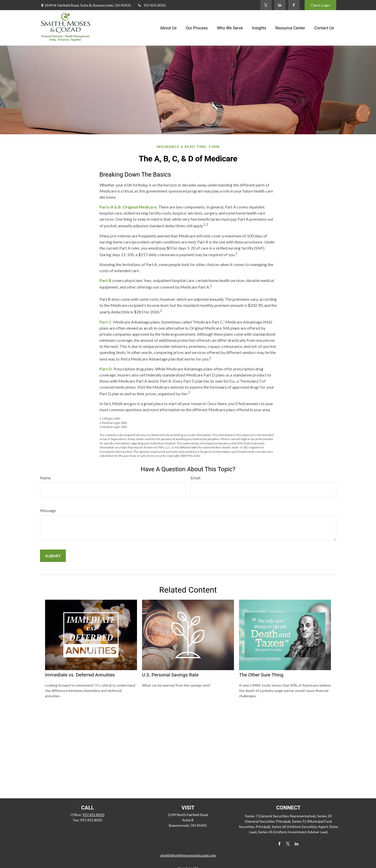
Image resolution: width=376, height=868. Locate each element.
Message (48, 510)
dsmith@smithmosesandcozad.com (188, 855)
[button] (168, 28)
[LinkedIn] (280, 5)
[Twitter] (266, 5)
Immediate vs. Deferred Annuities (80, 675)
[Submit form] (53, 556)
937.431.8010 (152, 5)
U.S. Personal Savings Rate (170, 675)
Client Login (320, 5)
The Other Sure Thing (261, 675)
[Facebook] (294, 5)
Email (195, 478)
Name (45, 478)
